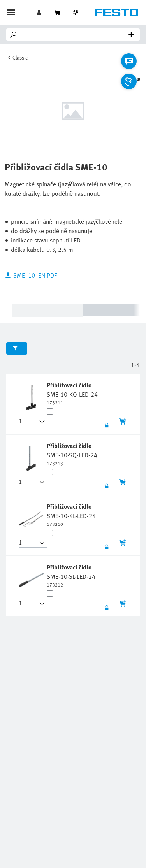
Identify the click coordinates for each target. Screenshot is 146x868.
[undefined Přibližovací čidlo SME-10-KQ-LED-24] (72, 393)
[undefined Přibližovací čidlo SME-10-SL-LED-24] (71, 575)
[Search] (75, 35)
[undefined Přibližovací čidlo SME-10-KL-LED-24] (71, 515)
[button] (28, 422)
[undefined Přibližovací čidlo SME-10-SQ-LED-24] (72, 454)
